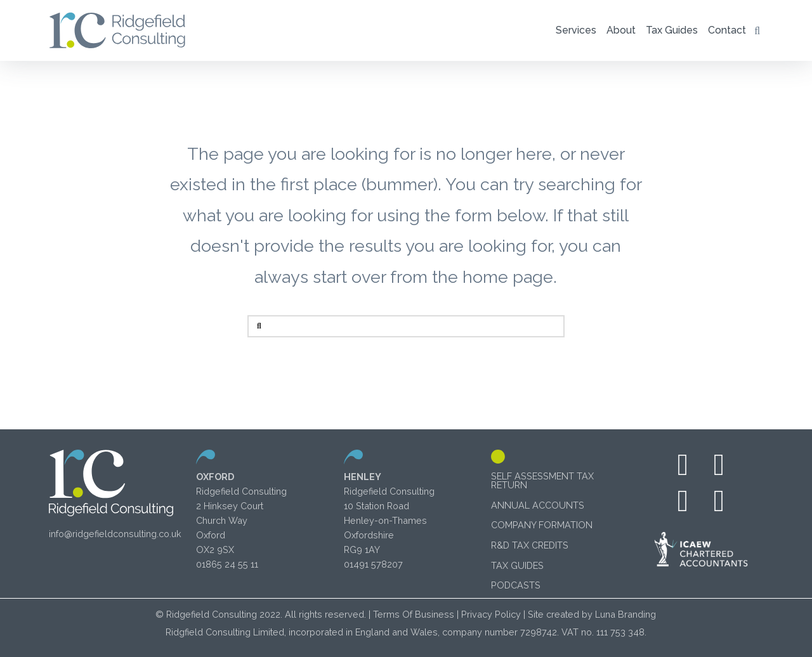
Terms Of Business (414, 614)
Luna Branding (625, 614)
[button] (576, 30)
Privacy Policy (491, 614)
